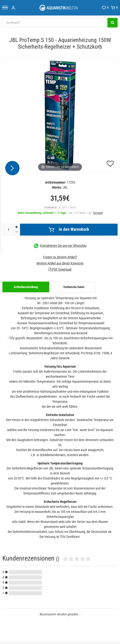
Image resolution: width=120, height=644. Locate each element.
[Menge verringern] (16, 232)
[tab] (26, 287)
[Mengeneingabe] (8, 230)
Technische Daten (74, 287)
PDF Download (60, 269)
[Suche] (112, 23)
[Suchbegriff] (54, 23)
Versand (98, 213)
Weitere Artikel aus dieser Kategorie (60, 263)
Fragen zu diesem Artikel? (60, 257)
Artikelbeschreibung (26, 287)
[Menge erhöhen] (16, 227)
